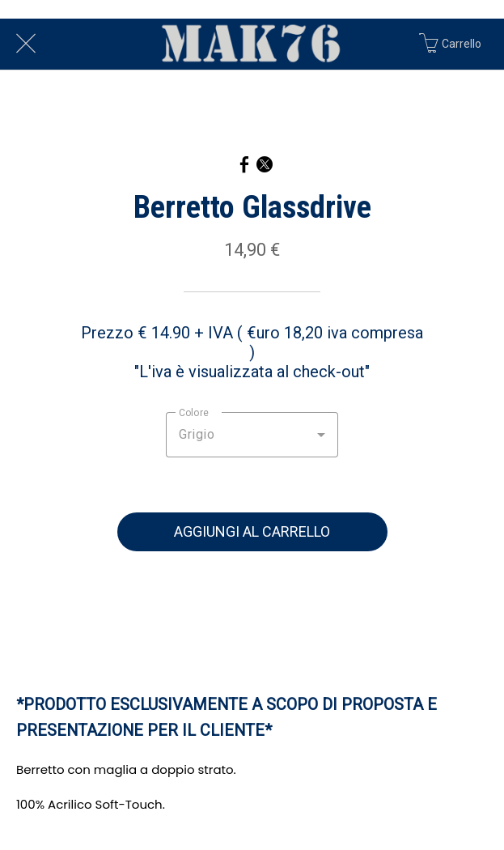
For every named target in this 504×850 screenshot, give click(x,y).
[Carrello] (458, 44)
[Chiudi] (26, 44)
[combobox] (252, 435)
